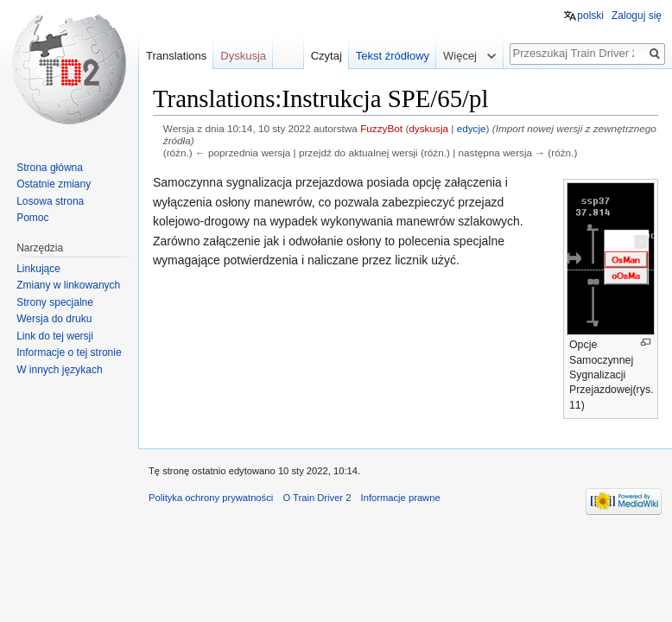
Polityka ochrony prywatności (211, 498)
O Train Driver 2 (317, 498)
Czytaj (326, 56)
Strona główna (50, 168)
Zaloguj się (637, 16)
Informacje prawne (401, 498)
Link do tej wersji (55, 336)
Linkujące (38, 269)
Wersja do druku (54, 319)
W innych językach (59, 370)
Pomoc (32, 218)
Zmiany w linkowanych (68, 285)
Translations (176, 56)
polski (590, 16)
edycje (472, 128)
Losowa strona (50, 201)
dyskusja (428, 128)
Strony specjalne (55, 302)
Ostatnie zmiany (54, 184)
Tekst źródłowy (393, 56)
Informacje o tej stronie (69, 352)
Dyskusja (243, 56)
